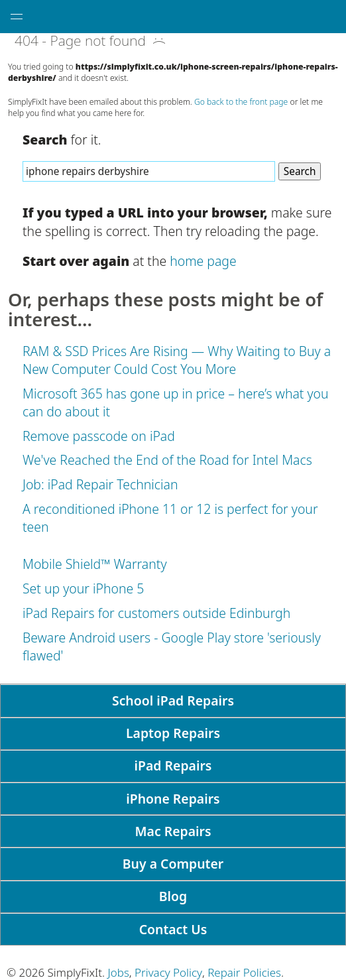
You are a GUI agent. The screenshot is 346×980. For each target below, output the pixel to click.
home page (203, 261)
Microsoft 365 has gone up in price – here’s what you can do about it (176, 402)
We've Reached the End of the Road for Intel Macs (167, 460)
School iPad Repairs (173, 701)
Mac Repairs (173, 831)
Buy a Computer (173, 864)
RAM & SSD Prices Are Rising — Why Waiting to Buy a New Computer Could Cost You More (177, 360)
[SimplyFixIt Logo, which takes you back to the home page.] (180, 17)
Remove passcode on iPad (99, 436)
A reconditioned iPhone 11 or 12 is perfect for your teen (170, 518)
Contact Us (173, 929)
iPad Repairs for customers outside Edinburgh (156, 613)
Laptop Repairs (173, 733)
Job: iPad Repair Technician (100, 484)
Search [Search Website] (300, 171)
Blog (173, 896)
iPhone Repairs (173, 799)
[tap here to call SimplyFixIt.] (329, 17)
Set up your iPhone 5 (83, 588)
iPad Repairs (173, 766)
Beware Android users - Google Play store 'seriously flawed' (172, 646)
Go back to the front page (241, 102)
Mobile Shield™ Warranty (95, 564)
